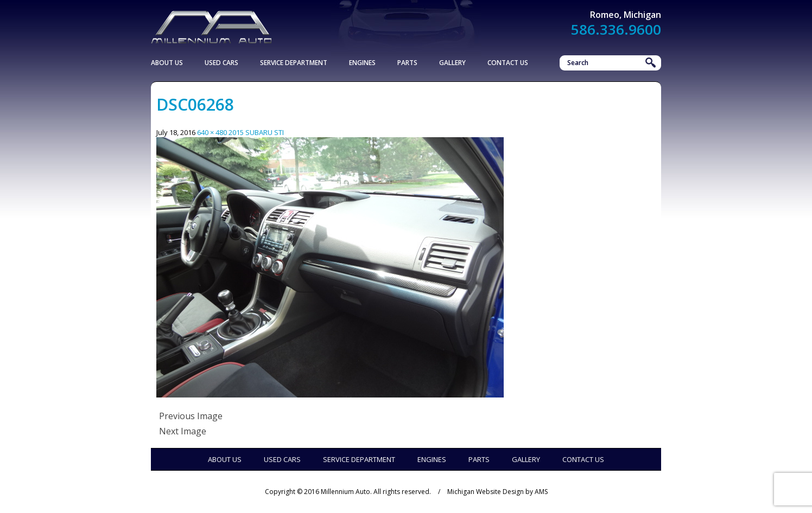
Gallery (452, 63)
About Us (167, 63)
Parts (407, 63)
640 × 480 (212, 132)
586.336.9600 (616, 29)
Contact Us (508, 63)
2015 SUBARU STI (256, 132)
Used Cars (221, 63)
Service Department (294, 63)
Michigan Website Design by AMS (497, 492)
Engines (362, 63)
